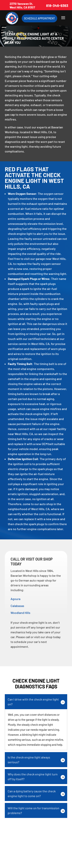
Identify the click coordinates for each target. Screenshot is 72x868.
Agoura (15, 599)
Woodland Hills (20, 613)
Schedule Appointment (39, 18)
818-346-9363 (57, 5)
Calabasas (17, 606)
